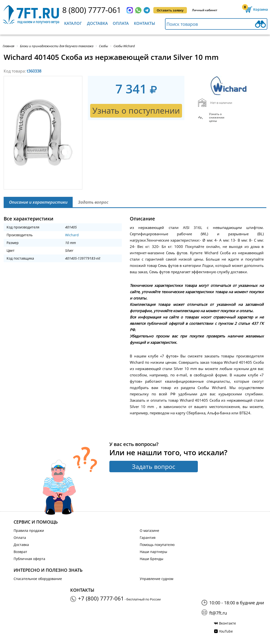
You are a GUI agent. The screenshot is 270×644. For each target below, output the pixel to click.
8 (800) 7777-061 (92, 10)
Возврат (20, 552)
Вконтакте (227, 623)
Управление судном (157, 579)
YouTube (226, 631)
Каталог (73, 23)
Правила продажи (29, 531)
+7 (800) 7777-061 (101, 598)
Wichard (72, 235)
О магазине (149, 531)
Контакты (144, 23)
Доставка (97, 23)
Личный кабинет (205, 10)
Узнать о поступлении (136, 111)
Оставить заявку (170, 10)
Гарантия (148, 538)
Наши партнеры (153, 552)
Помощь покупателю (157, 545)
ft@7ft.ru (218, 613)
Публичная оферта (29, 559)
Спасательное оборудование (38, 579)
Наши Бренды (152, 559)
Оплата (121, 23)
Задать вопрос (154, 466)
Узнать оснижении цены (217, 118)
